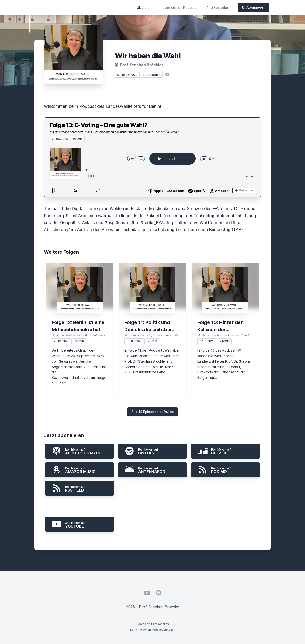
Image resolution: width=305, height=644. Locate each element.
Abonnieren (253, 7)
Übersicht (145, 8)
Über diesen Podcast (180, 8)
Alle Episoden (218, 8)
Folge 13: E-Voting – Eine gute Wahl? (99, 125)
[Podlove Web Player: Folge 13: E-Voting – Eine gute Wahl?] (152, 170)
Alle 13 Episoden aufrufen (152, 412)
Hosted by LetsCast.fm (153, 624)
